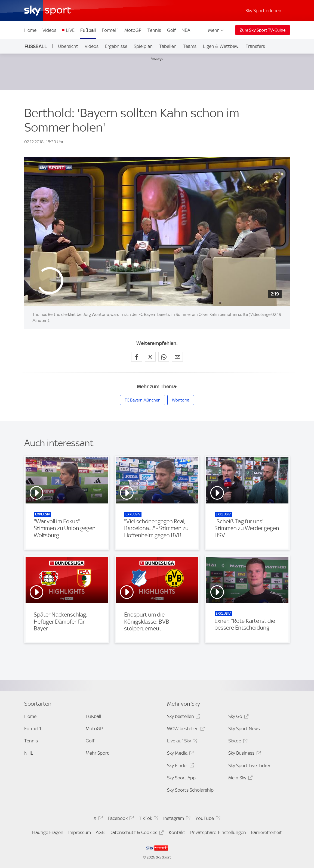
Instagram (176, 819)
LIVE (70, 30)
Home (30, 30)
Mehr (216, 30)
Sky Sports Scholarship (190, 790)
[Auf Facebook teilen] (137, 357)
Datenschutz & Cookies (136, 833)
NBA (186, 30)
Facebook (120, 819)
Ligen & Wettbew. (221, 46)
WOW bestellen (185, 729)
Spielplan (143, 46)
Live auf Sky (181, 742)
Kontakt (177, 832)
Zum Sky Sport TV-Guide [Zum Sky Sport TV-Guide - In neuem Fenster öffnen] (263, 30)
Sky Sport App (181, 778)
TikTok (148, 819)
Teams (190, 46)
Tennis (154, 30)
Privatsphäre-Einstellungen (218, 832)
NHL (29, 753)
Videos (49, 30)
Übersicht (68, 46)
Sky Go (238, 717)
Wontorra (181, 400)
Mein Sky (240, 779)
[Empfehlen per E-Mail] (177, 357)
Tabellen (168, 46)
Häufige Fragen (48, 832)
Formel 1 (110, 30)
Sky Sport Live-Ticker (249, 766)
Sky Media (180, 754)
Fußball (88, 30)
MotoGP (133, 30)
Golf (171, 30)
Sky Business (244, 754)
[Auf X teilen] (150, 357)
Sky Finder (180, 766)
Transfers (255, 46)
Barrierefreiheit (266, 832)
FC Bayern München (143, 400)
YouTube (207, 819)
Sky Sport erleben (263, 11)
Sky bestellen (183, 717)
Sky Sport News (244, 729)
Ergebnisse (116, 46)
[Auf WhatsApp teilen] (164, 357)
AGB (100, 832)
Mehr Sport (97, 753)
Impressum (80, 832)
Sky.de (237, 742)
